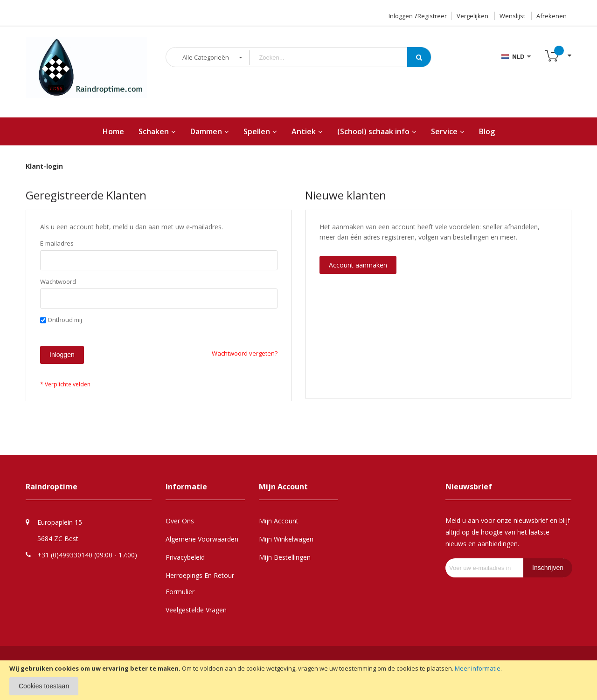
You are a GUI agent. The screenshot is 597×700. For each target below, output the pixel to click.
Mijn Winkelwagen (286, 539)
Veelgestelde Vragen (196, 610)
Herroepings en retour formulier (200, 583)
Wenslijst (512, 16)
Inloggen (401, 16)
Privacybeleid (185, 557)
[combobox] (335, 58)
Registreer (432, 16)
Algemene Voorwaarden (202, 539)
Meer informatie (478, 668)
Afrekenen (552, 16)
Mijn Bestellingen (285, 557)
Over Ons (180, 521)
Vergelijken (472, 16)
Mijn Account (279, 521)
